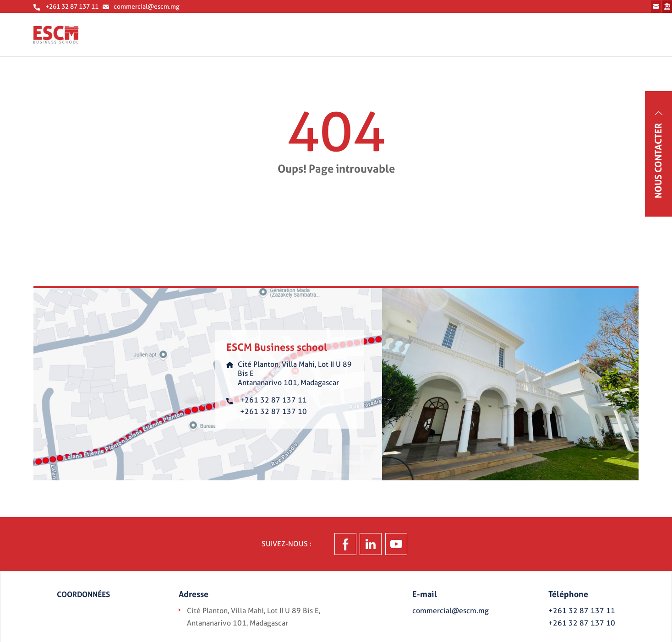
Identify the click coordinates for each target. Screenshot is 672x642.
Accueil (222, 41)
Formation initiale (339, 41)
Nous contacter (658, 161)
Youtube (473, 549)
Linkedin (390, 549)
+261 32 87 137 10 (273, 416)
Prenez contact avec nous (460, 9)
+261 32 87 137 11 (72, 10)
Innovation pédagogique (542, 41)
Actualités (622, 41)
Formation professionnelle (435, 41)
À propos (272, 41)
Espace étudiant (603, 9)
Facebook (304, 549)
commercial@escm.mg (147, 10)
